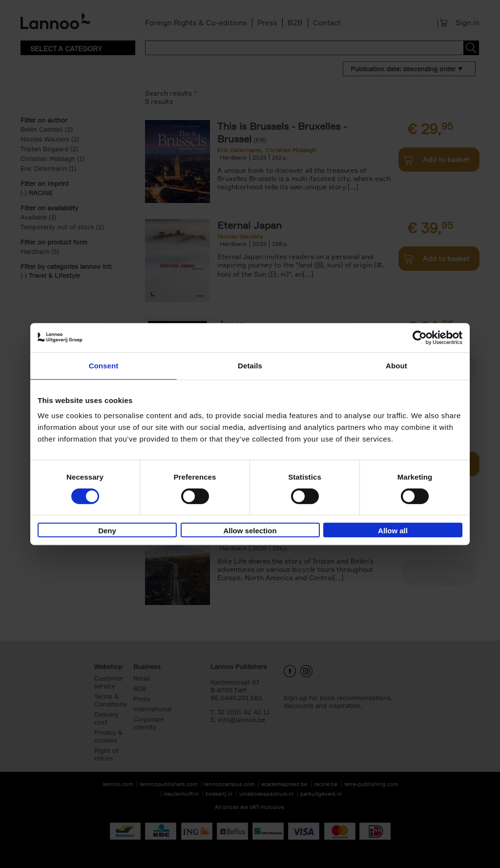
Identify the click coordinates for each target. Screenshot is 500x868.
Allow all (393, 531)
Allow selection (250, 531)
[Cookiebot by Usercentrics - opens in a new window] (420, 338)
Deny (107, 531)
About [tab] (396, 366)
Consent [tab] (104, 366)
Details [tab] (250, 366)
